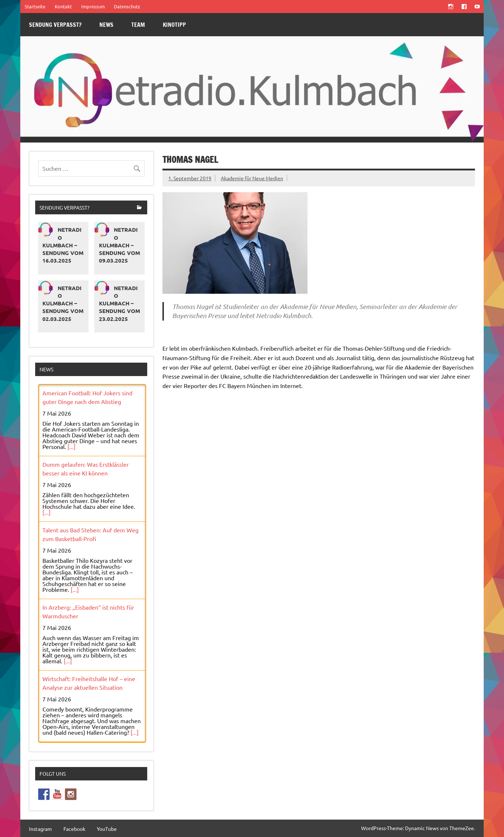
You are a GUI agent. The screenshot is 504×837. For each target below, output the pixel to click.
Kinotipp (174, 25)
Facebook (74, 829)
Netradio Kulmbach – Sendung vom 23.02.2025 (119, 303)
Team (138, 25)
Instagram (40, 829)
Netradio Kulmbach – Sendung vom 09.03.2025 (119, 245)
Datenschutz (127, 6)
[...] (71, 446)
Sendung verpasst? (55, 25)
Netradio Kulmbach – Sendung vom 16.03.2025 (63, 245)
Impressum (93, 6)
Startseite (35, 6)
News (106, 25)
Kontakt (63, 6)
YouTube (107, 829)
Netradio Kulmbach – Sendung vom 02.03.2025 (63, 303)
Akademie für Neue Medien (252, 178)
